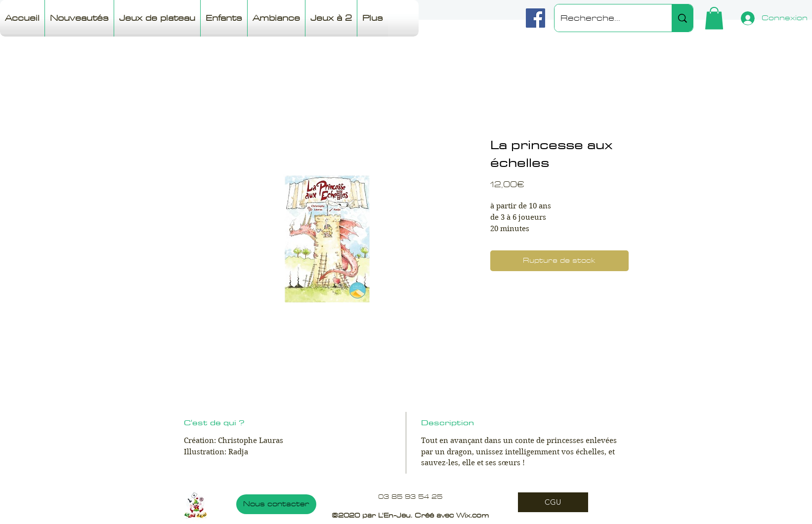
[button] (714, 18)
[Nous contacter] (276, 504)
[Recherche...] (606, 18)
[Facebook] (535, 18)
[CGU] (553, 502)
